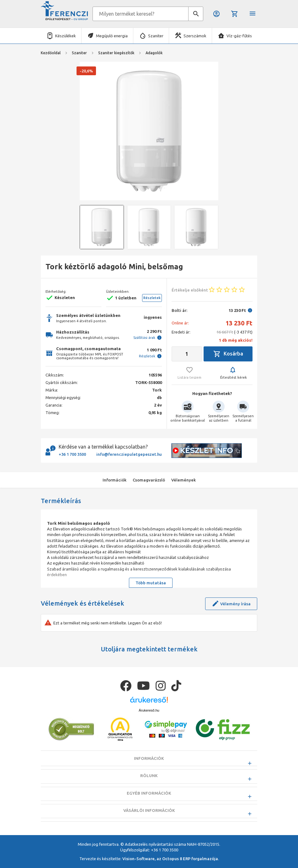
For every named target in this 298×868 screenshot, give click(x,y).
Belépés (216, 14)
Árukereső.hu (149, 726)
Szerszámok (195, 36)
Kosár (235, 14)
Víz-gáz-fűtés (239, 36)
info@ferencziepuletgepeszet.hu (129, 454)
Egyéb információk (149, 809)
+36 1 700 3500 (72, 454)
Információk (149, 774)
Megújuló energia (112, 36)
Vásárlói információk (149, 826)
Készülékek (66, 36)
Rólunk (149, 792)
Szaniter (156, 36)
